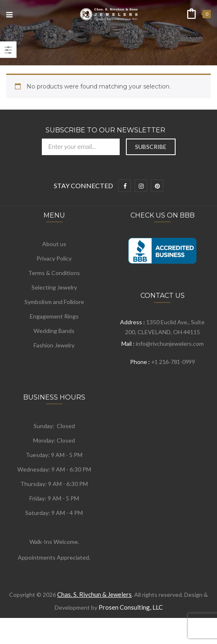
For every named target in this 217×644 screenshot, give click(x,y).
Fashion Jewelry (54, 345)
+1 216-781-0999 (173, 362)
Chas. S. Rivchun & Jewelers (94, 594)
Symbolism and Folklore (54, 302)
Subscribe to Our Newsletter (105, 130)
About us (54, 244)
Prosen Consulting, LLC (131, 607)
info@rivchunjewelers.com (170, 344)
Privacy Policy (54, 258)
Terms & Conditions (54, 273)
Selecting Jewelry (54, 287)
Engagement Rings (54, 316)
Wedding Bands (54, 331)
